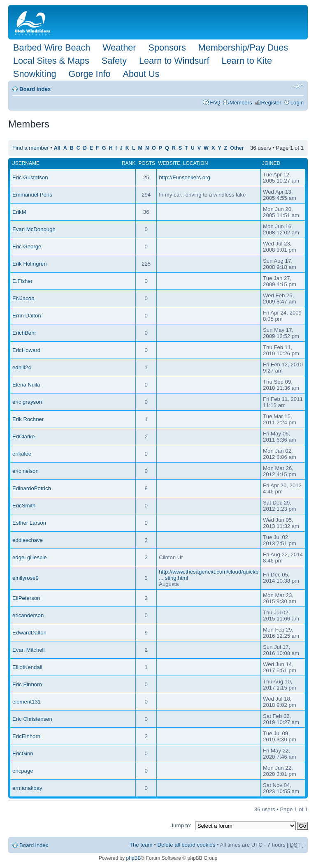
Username (26, 163)
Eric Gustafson (30, 177)
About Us (141, 74)
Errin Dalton (27, 316)
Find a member (31, 148)
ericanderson (28, 615)
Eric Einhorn (27, 684)
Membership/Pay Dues (243, 47)
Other (237, 148)
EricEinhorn (26, 736)
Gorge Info (89, 74)
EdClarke (23, 436)
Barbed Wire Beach (52, 47)
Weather (119, 47)
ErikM (19, 212)
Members (241, 103)
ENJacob (23, 298)
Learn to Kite (247, 61)
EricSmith (24, 506)
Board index (35, 89)
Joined (271, 163)
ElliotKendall (27, 667)
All (57, 148)
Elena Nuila (26, 385)
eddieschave (28, 540)
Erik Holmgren (30, 264)
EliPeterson (26, 598)
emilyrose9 (26, 578)
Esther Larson (29, 523)
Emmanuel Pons (32, 195)
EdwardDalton (29, 633)
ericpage (23, 771)
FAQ (215, 103)
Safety (114, 61)
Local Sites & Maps (51, 61)
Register (271, 103)
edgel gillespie (30, 557)
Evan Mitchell (28, 650)
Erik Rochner (28, 419)
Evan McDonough (34, 229)
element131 (27, 702)
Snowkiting (35, 74)
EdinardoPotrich (32, 488)
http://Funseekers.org (185, 177)
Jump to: (181, 825)
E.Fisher (22, 281)
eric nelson (26, 471)
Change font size (298, 86)
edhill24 (22, 367)
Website (169, 163)
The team (141, 845)
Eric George (27, 247)
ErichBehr (24, 333)
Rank (129, 163)
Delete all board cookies (187, 845)
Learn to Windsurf (174, 61)
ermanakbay (27, 788)
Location (195, 163)
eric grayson (27, 402)
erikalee (22, 454)
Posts (147, 163)
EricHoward (26, 350)
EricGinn (23, 753)
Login (297, 103)
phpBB (133, 858)
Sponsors (167, 47)
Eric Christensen (32, 719)
